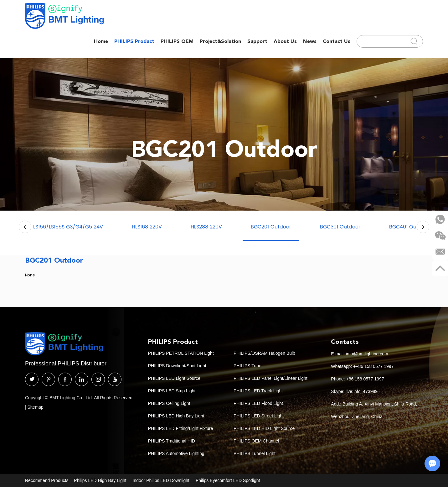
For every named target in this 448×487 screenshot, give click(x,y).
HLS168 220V (147, 227)
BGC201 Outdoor (271, 227)
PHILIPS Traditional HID (172, 441)
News (310, 41)
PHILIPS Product (134, 41)
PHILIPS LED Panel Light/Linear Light (270, 378)
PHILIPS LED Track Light (258, 391)
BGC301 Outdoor (340, 227)
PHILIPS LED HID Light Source (264, 428)
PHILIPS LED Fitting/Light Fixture (181, 428)
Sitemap (36, 407)
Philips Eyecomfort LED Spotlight (228, 480)
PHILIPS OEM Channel (256, 441)
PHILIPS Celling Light (169, 403)
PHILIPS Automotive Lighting (176, 453)
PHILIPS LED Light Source (174, 378)
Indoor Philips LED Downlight (161, 480)
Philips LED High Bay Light (100, 480)
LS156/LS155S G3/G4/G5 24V (68, 227)
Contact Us (337, 41)
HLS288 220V (206, 227)
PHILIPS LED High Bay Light (176, 416)
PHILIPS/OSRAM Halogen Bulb (264, 353)
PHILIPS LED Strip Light (172, 391)
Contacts (345, 342)
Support (257, 41)
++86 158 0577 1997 (373, 366)
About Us (285, 41)
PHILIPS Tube (247, 366)
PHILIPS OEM (177, 41)
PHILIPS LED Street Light (259, 416)
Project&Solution (220, 41)
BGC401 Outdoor (409, 227)
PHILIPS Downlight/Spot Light (177, 366)
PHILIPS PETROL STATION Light (181, 353)
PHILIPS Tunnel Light (255, 453)
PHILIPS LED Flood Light (258, 403)
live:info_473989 (362, 391)
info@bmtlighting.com (367, 354)
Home (101, 41)
